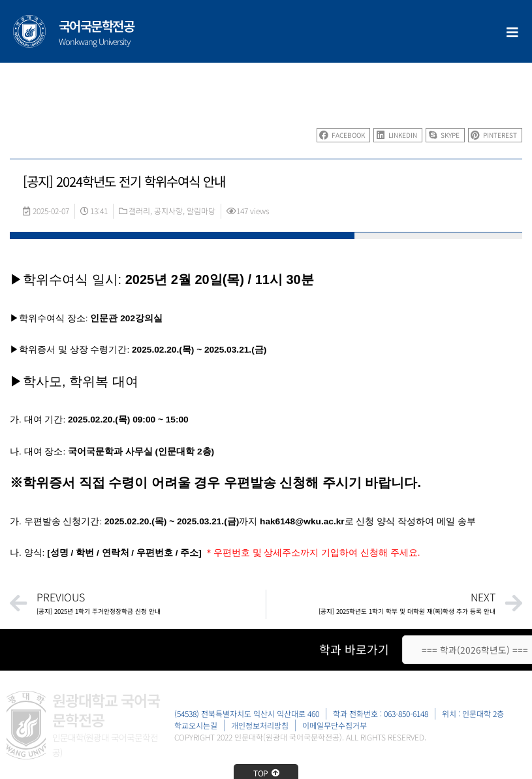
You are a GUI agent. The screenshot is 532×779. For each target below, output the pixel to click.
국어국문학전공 (97, 26)
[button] (343, 135)
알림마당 (201, 211)
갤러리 (139, 211)
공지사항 (168, 211)
